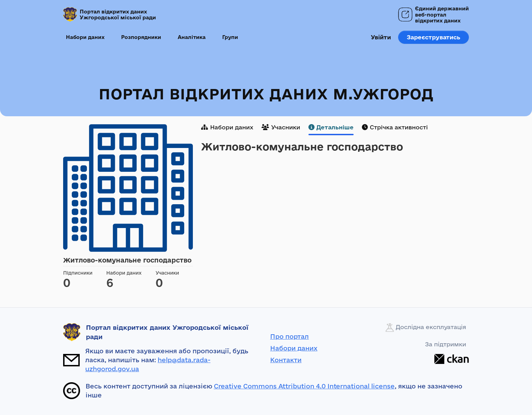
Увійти (381, 37)
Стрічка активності (395, 127)
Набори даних (85, 37)
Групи (230, 37)
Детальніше (331, 127)
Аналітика (192, 37)
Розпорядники (141, 37)
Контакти (286, 360)
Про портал (289, 336)
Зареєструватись (434, 37)
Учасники (281, 127)
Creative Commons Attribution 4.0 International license (304, 386)
